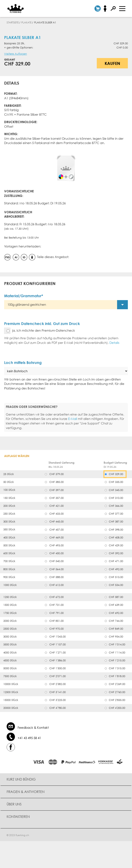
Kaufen (112, 63)
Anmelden (106, 8)
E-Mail (73, 419)
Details (114, 343)
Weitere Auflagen (16, 54)
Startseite (13, 22)
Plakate (26, 22)
